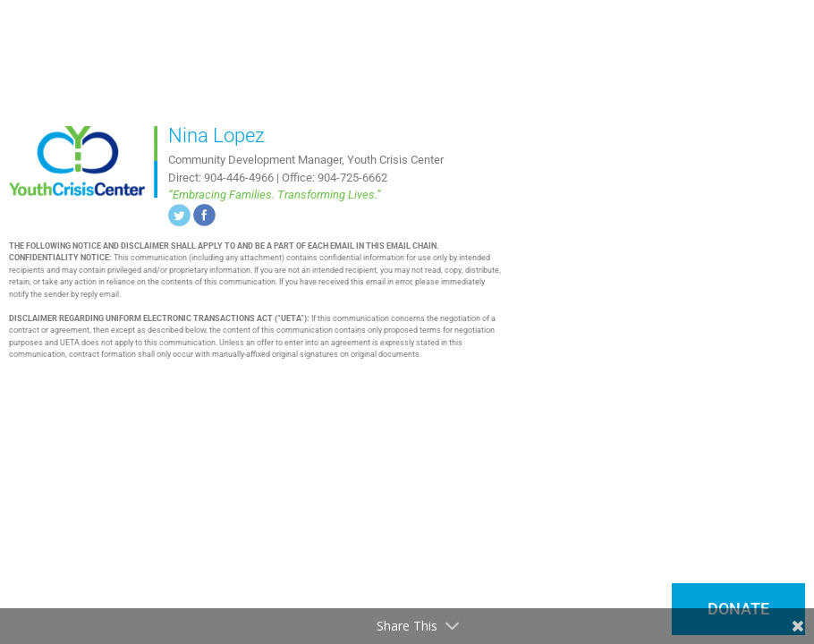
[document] (407, 322)
